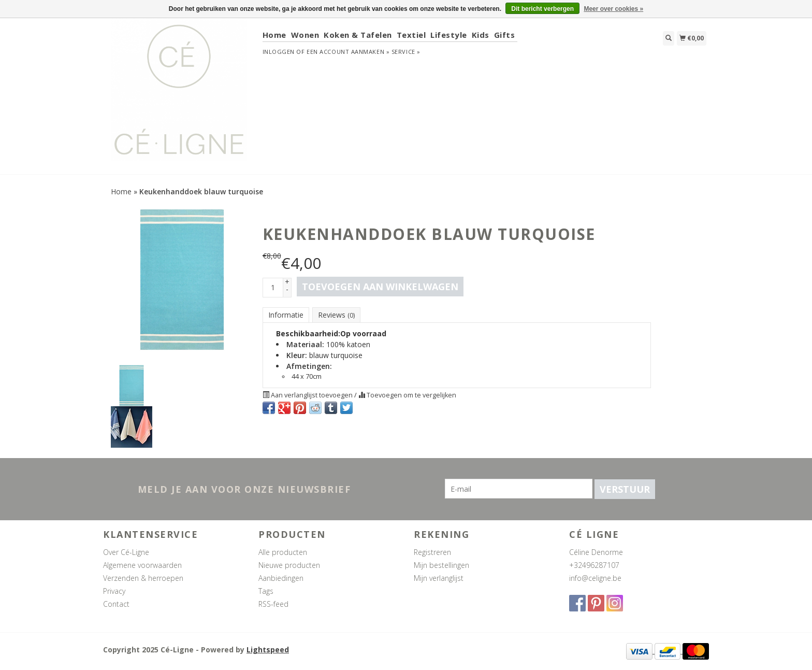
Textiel (411, 35)
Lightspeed (268, 650)
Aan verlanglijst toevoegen (308, 395)
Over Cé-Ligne (126, 552)
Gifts (505, 35)
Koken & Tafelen (358, 35)
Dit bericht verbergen (542, 9)
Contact (116, 604)
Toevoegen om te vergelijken (407, 395)
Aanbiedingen (281, 578)
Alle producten (283, 552)
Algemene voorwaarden (142, 565)
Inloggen (279, 52)
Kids (481, 35)
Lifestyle (449, 35)
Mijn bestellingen (441, 565)
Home (274, 35)
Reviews (336, 315)
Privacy (114, 591)
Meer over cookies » (613, 9)
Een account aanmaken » (348, 52)
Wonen (305, 35)
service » (406, 52)
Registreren (432, 552)
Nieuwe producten (289, 565)
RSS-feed (273, 604)
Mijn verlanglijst (439, 578)
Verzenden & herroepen (143, 578)
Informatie (286, 315)
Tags (266, 591)
